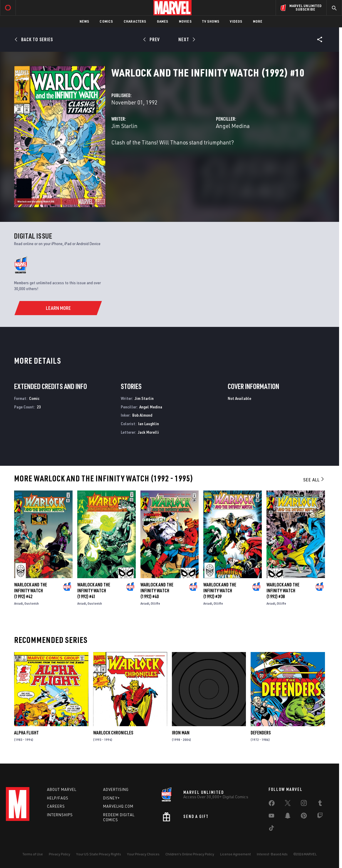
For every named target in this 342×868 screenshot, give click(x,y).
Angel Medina (233, 126)
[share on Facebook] (272, 804)
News (84, 21)
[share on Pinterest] (304, 817)
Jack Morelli (148, 432)
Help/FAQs (58, 798)
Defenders (261, 733)
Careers (56, 806)
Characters (135, 21)
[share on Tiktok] (271, 829)
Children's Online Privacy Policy (190, 854)
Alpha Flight (26, 733)
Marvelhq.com (118, 806)
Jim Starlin (124, 126)
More (258, 21)
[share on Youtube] (271, 817)
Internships (60, 815)
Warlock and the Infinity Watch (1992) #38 (283, 591)
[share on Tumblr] (320, 804)
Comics (106, 21)
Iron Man (181, 733)
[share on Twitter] (288, 804)
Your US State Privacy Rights (99, 854)
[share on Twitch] (320, 817)
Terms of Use (33, 854)
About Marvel (62, 789)
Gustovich (32, 603)
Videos (236, 21)
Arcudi (19, 603)
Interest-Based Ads (272, 854)
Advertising (116, 789)
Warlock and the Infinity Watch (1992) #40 (157, 591)
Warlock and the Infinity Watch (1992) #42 (31, 591)
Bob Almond (142, 415)
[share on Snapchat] (288, 817)
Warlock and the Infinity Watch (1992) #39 (220, 591)
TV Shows (211, 21)
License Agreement (235, 854)
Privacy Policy (59, 854)
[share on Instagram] (304, 804)
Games (163, 21)
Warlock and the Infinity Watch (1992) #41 (94, 591)
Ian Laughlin (149, 424)
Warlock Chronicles (113, 733)
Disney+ (112, 798)
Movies (185, 21)
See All (314, 480)
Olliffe (155, 603)
